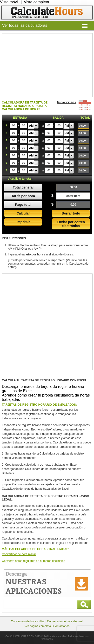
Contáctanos (61, 626)
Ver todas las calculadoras (25, 25)
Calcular (23, 213)
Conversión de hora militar (28, 621)
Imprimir (23, 222)
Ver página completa (38, 626)
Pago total (23, 205)
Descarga (34, 583)
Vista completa (37, 2)
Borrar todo (71, 213)
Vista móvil (9, 2)
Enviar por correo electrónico (71, 224)
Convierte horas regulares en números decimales (34, 561)
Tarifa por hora (23, 196)
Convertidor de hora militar (19, 554)
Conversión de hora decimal (65, 621)
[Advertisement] (47, 65)
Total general (23, 187)
